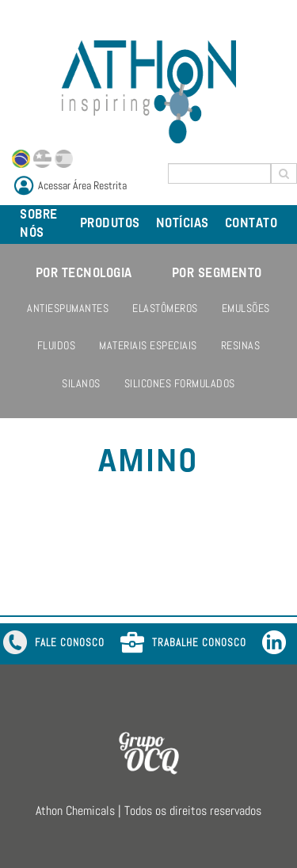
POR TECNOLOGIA (84, 274)
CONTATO (251, 224)
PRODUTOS (110, 224)
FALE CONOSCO (54, 644)
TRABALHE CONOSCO (183, 644)
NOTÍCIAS (183, 224)
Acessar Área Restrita (82, 185)
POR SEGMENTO (217, 274)
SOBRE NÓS (39, 225)
